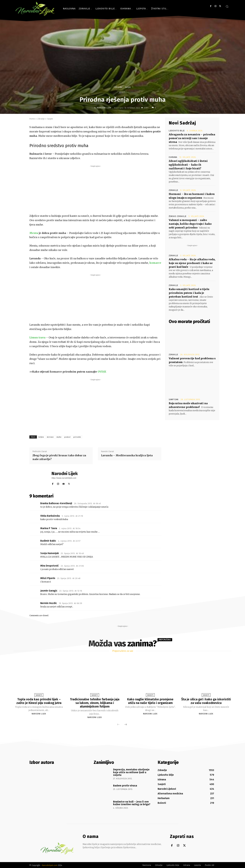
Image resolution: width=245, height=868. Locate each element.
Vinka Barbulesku (50, 516)
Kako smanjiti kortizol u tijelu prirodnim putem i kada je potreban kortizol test (189, 293)
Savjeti (128, 87)
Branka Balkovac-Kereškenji (56, 503)
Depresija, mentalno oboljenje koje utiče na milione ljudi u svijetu (131, 772)
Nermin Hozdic (49, 603)
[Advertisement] (95, 190)
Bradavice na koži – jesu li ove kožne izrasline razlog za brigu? (132, 803)
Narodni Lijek (104, 108)
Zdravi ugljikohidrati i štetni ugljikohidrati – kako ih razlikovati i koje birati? (188, 165)
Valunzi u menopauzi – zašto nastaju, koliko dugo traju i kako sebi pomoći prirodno (190, 224)
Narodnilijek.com (50, 865)
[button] (227, 6)
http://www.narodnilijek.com (64, 478)
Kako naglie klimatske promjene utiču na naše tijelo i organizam (150, 701)
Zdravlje (118, 87)
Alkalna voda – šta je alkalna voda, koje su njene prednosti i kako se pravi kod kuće (192, 263)
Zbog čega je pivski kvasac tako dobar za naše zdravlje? (59, 457)
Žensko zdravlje (178, 216)
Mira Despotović (50, 566)
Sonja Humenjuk (50, 553)
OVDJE (102, 372)
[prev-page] (118, 724)
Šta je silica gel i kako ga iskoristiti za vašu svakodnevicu (206, 701)
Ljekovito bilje (177, 131)
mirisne (50, 437)
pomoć (67, 437)
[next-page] (126, 724)
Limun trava (37, 337)
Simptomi (174, 400)
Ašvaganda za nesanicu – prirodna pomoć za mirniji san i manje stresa (192, 138)
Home (32, 119)
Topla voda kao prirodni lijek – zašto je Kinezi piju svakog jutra (39, 701)
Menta (34, 233)
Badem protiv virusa (125, 785)
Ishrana (173, 157)
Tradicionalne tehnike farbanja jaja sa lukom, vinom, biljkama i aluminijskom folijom (95, 703)
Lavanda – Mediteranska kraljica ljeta (127, 455)
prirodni (77, 437)
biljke (41, 437)
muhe (59, 437)
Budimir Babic (48, 541)
